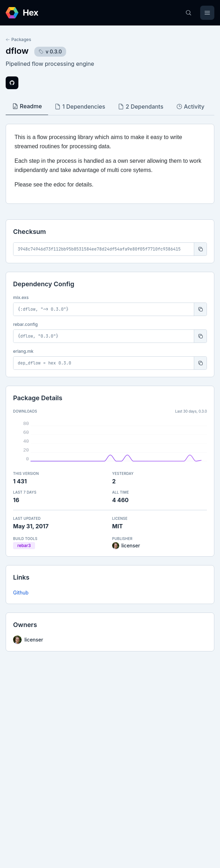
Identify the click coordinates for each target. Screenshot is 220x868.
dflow (17, 51)
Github (21, 593)
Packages (18, 39)
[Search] (189, 13)
